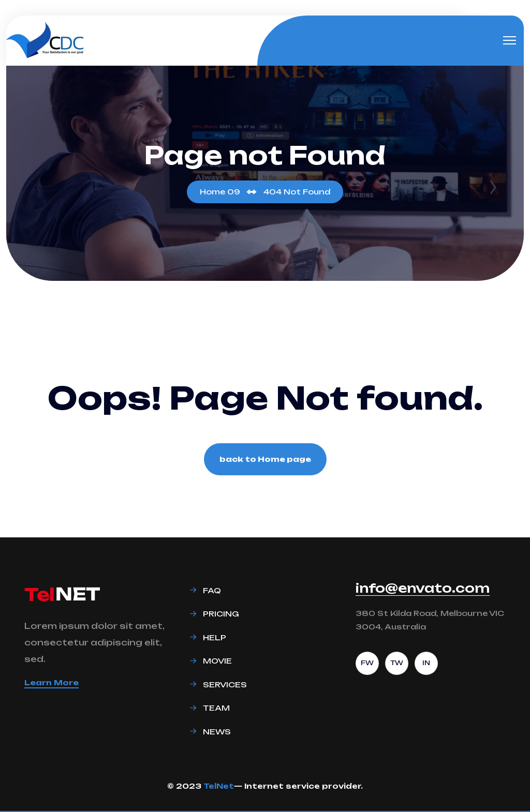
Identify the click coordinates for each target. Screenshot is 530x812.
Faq (212, 590)
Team (216, 708)
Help (215, 637)
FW (367, 663)
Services (225, 685)
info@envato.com (423, 588)
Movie (217, 661)
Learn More (51, 682)
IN (426, 663)
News (217, 732)
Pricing (221, 614)
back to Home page (265, 459)
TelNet (219, 786)
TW (397, 663)
